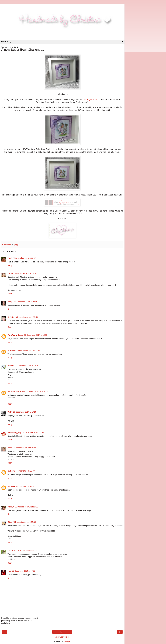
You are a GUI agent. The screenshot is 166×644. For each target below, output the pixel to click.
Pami (10, 258)
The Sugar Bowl (90, 99)
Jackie (10, 550)
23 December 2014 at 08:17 (24, 258)
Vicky (10, 412)
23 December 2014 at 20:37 (23, 471)
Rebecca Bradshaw (16, 391)
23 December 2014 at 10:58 (26, 317)
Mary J (11, 302)
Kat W (10, 273)
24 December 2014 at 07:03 (24, 522)
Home (62, 632)
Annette (11, 366)
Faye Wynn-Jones (15, 335)
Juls (9, 571)
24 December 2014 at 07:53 (26, 550)
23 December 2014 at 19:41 (34, 432)
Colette (11, 317)
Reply (10, 265)
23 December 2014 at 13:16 (36, 335)
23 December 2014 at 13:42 (28, 350)
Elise (10, 522)
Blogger (67, 641)
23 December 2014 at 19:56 (24, 448)
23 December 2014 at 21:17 (28, 486)
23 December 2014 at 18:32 (37, 391)
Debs (10, 448)
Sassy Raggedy (14, 432)
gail (9, 471)
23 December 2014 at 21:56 (26, 507)
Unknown (12, 350)
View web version (62, 637)
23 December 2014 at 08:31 (25, 273)
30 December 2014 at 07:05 (24, 571)
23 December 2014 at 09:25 (26, 302)
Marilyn (11, 507)
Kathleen (11, 486)
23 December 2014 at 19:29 (25, 412)
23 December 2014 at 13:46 (27, 366)
